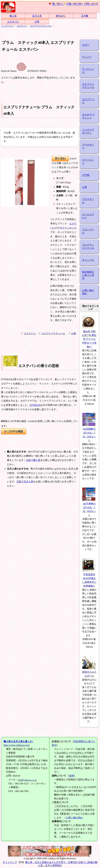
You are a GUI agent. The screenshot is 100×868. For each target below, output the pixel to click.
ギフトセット (88, 161)
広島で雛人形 (33, 460)
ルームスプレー (88, 216)
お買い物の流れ (88, 292)
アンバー (87, 57)
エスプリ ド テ (88, 101)
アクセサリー (88, 146)
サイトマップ (10, 862)
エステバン (13, 22)
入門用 (86, 175)
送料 (72, 776)
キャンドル (88, 260)
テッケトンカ (88, 71)
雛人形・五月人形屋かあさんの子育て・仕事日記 (51, 862)
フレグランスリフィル (88, 246)
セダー (86, 45)
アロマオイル (88, 201)
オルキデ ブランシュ (88, 116)
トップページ (7, 26)
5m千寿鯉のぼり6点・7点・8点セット (89, 507)
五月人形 (37, 16)
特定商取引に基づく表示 (88, 275)
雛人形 (13, 16)
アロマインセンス (67, 228)
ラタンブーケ (88, 231)
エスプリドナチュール (41, 26)
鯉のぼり (61, 16)
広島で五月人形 (25, 482)
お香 (37, 22)
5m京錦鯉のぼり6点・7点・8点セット (89, 433)
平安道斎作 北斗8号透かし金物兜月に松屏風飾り (89, 578)
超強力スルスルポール (89, 672)
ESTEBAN (35, 405)
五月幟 (85, 16)
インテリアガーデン (88, 131)
